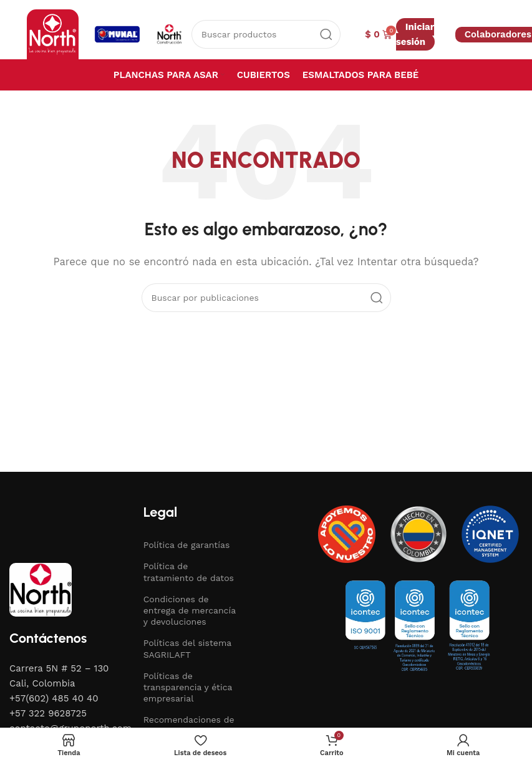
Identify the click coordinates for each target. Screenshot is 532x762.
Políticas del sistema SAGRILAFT (187, 648)
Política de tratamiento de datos (189, 572)
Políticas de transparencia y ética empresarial (188, 687)
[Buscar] (266, 34)
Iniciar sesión (415, 34)
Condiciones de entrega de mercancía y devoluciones (190, 610)
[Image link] (41, 589)
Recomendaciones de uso (189, 725)
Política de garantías (187, 545)
